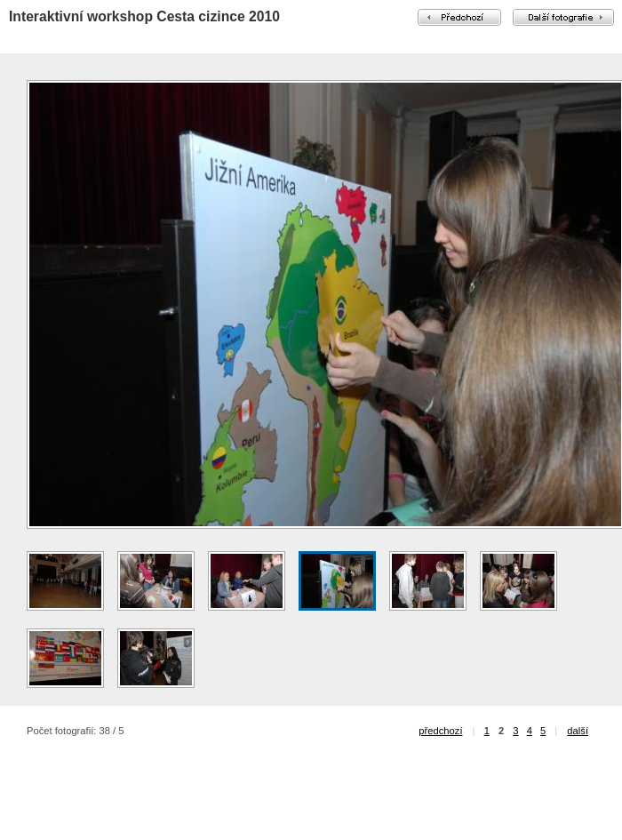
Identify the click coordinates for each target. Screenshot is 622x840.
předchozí (440, 731)
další (578, 731)
